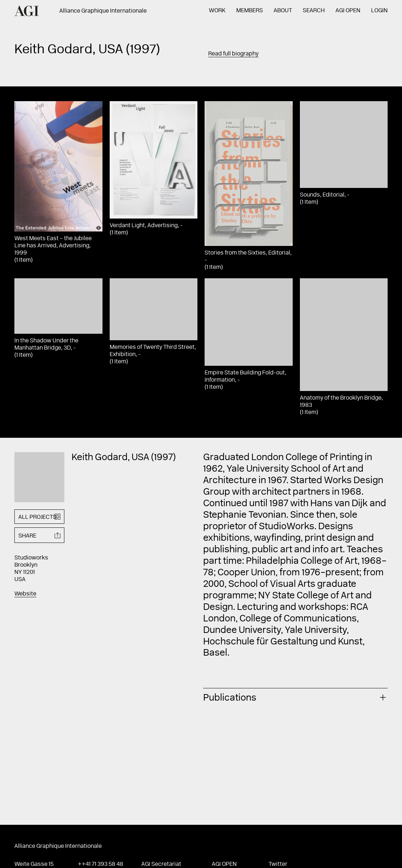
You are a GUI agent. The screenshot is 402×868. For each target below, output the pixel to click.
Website (25, 594)
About (283, 11)
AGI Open (348, 11)
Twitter (278, 864)
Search (314, 11)
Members (250, 11)
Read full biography (233, 54)
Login (379, 11)
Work (217, 11)
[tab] (295, 697)
